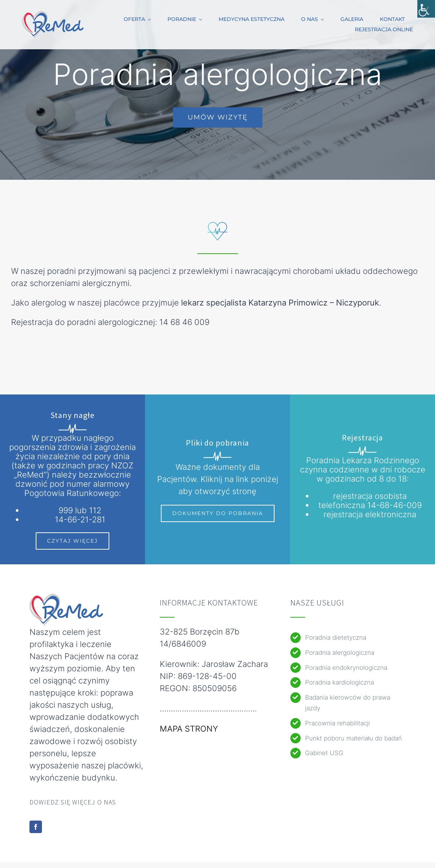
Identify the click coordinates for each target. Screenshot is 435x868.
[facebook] (36, 827)
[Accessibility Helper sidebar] (426, 9)
